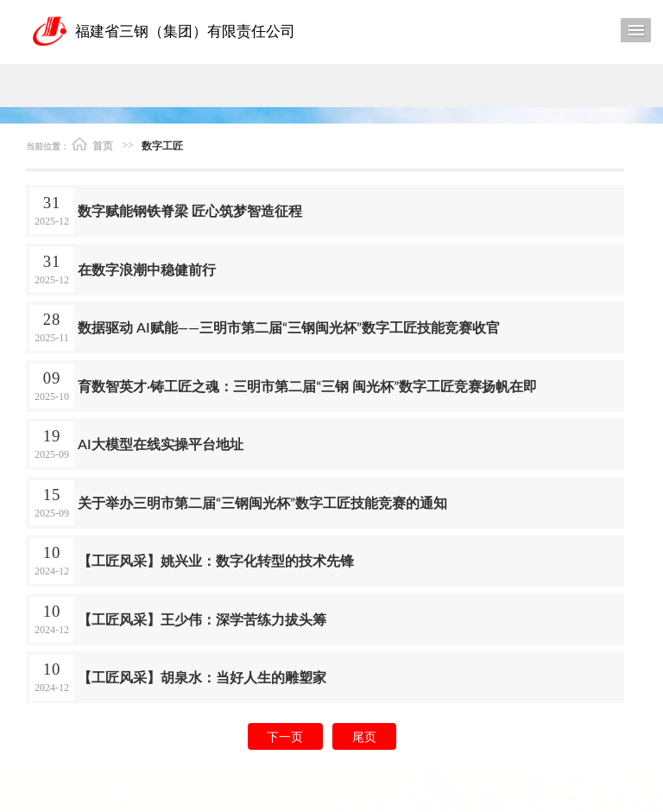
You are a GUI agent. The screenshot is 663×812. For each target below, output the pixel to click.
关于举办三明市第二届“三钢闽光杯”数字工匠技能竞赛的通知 (262, 502)
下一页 (285, 736)
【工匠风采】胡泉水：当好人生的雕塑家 (202, 677)
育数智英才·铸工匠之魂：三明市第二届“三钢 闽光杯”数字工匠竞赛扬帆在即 (307, 386)
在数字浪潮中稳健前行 (147, 269)
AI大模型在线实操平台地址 (161, 444)
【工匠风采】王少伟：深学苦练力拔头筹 (202, 619)
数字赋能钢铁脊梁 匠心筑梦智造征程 (190, 210)
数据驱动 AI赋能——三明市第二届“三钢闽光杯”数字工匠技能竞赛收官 (289, 327)
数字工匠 (162, 146)
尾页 (364, 736)
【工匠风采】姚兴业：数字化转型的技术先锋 (216, 560)
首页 (92, 144)
